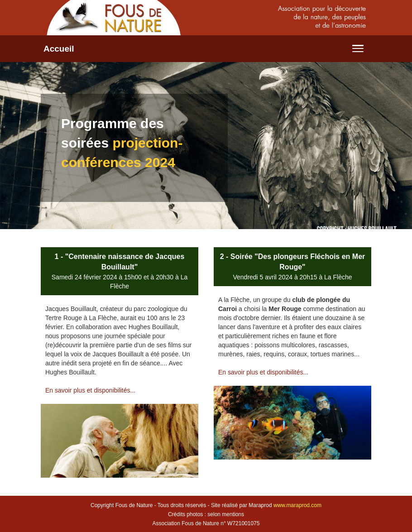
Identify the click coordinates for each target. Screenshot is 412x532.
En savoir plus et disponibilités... (90, 390)
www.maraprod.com (297, 505)
